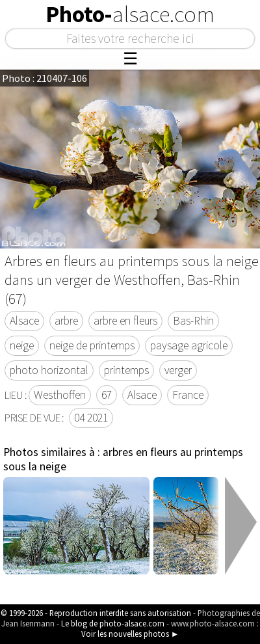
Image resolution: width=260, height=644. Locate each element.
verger (178, 370)
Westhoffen (60, 395)
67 (107, 395)
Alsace (24, 321)
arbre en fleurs (125, 321)
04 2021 (91, 418)
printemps (126, 370)
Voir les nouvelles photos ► (130, 634)
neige (22, 345)
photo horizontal (49, 370)
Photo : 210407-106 (45, 78)
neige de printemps (92, 345)
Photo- (130, 14)
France (188, 395)
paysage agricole (189, 345)
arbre (66, 321)
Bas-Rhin (193, 321)
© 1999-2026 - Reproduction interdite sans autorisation (96, 613)
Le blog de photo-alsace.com (113, 623)
